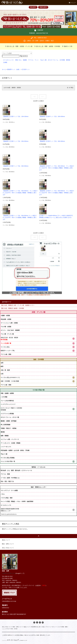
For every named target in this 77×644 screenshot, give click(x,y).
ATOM (16, 629)
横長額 (68, 60)
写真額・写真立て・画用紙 (9, 428)
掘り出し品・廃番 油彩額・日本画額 (47, 46)
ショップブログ (6, 629)
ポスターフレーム (53, 60)
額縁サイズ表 (67, 46)
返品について (27, 627)
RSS (12, 629)
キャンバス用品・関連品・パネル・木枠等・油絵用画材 (17, 501)
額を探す (33, 7)
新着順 (19, 88)
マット (37, 60)
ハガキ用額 (4, 397)
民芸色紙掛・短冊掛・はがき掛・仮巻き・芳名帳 (15, 450)
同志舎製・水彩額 (6, 319)
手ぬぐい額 (4, 454)
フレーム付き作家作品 (7, 401)
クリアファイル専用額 (7, 414)
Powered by (15, 640)
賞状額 (3, 432)
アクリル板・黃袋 (6, 354)
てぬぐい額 (43, 60)
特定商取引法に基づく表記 (38, 627)
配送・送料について (18, 627)
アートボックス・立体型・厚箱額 (10, 443)
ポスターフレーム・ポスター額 (10, 417)
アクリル (31, 60)
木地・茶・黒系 (5, 370)
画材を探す (43, 7)
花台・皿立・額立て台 (7, 481)
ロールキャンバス (8, 60)
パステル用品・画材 (7, 498)
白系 (2, 374)
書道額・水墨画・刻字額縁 (9, 421)
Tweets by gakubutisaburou (9, 514)
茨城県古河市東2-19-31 (9, 573)
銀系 (2, 366)
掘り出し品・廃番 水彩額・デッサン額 (19, 46)
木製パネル (18, 60)
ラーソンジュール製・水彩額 (9, 323)
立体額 (5, 62)
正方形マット (26, 69)
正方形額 (62, 60)
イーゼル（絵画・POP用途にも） (11, 478)
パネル (3, 494)
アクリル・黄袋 (5, 474)
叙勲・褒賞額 (5, 436)
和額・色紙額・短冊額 (7, 393)
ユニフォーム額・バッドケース (10, 439)
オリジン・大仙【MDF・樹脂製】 (11, 330)
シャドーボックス (6, 447)
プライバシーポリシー (51, 627)
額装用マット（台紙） (14, 69)
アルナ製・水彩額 (6, 327)
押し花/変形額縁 (5, 425)
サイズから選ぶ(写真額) (8, 458)
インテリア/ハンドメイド (8, 404)
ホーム (4, 69)
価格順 (14, 88)
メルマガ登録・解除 (62, 627)
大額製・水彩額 (5, 316)
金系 (2, 363)
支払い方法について (7, 627)
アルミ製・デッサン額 (7, 334)
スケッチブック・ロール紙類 (9, 490)
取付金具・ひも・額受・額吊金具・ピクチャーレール (16, 470)
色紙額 (25, 60)
